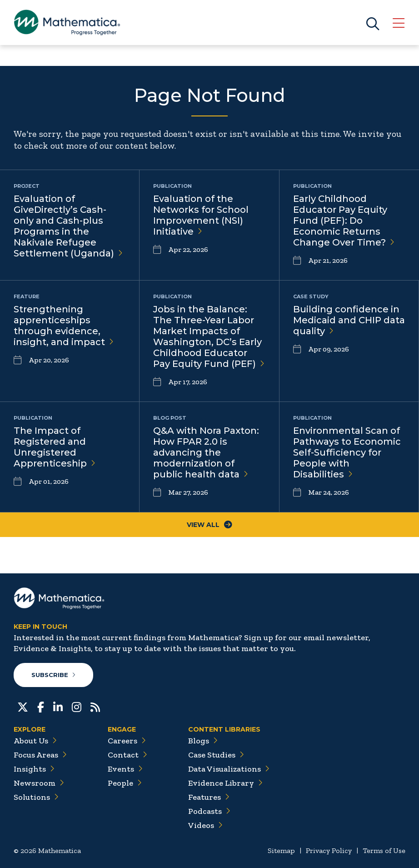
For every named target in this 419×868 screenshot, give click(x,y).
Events (125, 769)
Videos (205, 825)
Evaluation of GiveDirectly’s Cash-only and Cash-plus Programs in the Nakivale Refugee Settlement (68, 226)
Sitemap (281, 850)
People (125, 783)
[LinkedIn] (58, 706)
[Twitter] (23, 706)
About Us (35, 741)
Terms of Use (384, 850)
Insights (34, 769)
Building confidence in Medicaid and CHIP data (349, 320)
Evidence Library (225, 783)
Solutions (36, 797)
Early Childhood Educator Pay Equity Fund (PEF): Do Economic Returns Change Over (344, 221)
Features (209, 797)
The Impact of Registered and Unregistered (55, 447)
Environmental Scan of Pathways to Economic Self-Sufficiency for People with (347, 452)
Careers (127, 741)
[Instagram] (77, 706)
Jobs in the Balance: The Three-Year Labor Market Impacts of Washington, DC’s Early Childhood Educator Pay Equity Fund (209, 336)
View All (209, 525)
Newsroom (39, 783)
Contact (127, 755)
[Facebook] (41, 706)
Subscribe (54, 675)
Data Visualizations (229, 769)
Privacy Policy (329, 850)
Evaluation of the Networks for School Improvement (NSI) (201, 215)
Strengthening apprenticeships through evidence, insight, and (64, 326)
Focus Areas (40, 755)
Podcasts (209, 811)
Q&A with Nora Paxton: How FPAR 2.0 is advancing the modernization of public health (206, 452)
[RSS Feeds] (95, 706)
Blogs (203, 741)
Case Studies (216, 755)
